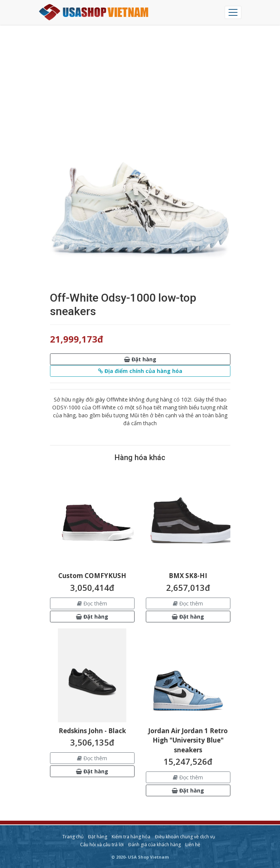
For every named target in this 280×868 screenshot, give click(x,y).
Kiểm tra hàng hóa (131, 837)
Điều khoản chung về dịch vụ (185, 837)
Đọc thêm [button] (92, 603)
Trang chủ (73, 837)
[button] (140, 359)
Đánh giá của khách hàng (154, 845)
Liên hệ (193, 845)
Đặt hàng (98, 837)
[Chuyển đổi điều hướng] (233, 12)
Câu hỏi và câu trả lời (102, 845)
